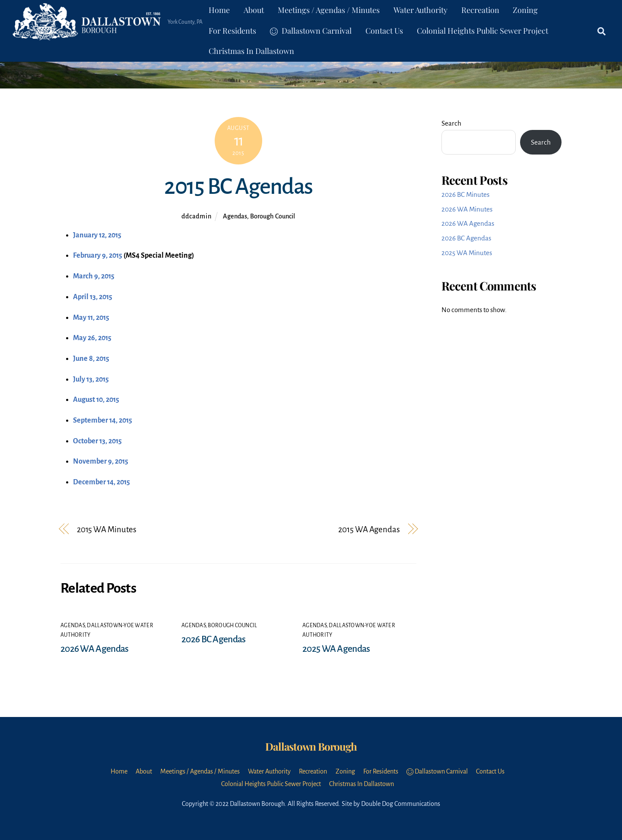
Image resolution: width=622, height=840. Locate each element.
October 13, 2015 (97, 441)
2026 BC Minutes (465, 194)
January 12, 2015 (97, 235)
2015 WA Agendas (369, 529)
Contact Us (384, 31)
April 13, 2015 (93, 297)
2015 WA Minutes (107, 529)
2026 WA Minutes (467, 209)
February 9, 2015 (98, 256)
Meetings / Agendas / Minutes (329, 10)
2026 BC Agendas (213, 639)
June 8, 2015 (91, 359)
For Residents (232, 31)
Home (219, 10)
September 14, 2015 (103, 420)
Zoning (525, 10)
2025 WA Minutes (467, 253)
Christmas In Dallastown (251, 51)
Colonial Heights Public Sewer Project (482, 31)
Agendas (235, 216)
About (254, 10)
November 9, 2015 (101, 461)
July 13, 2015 (91, 379)
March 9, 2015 (94, 276)
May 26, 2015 (92, 338)
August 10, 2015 (96, 400)
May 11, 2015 (91, 318)
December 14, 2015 (102, 482)
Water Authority (420, 10)
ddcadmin (196, 216)
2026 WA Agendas (94, 649)
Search (451, 123)
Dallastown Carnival (311, 31)
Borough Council (273, 216)
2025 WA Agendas (336, 649)
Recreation (480, 10)
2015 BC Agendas (238, 186)
